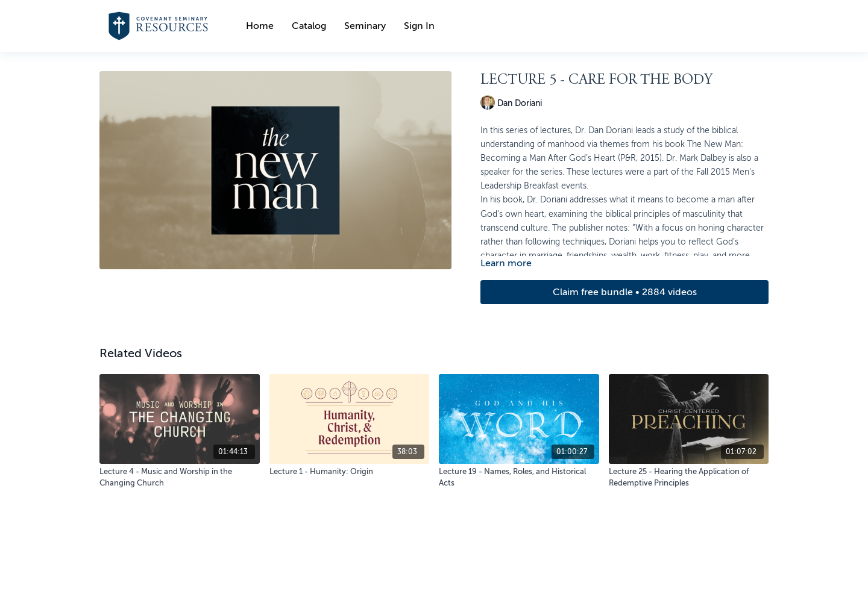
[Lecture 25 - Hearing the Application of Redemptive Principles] (689, 477)
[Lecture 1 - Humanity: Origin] (350, 472)
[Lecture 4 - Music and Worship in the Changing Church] (180, 477)
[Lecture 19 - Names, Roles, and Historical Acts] (519, 477)
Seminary (365, 26)
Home (260, 26)
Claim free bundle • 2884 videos (625, 292)
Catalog (309, 26)
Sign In (419, 26)
